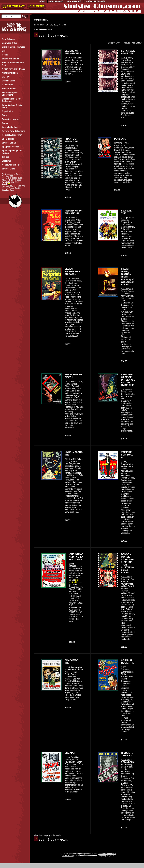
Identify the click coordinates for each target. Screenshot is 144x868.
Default (139, 43)
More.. (51, 29)
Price (133, 43)
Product (125, 43)
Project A (110, 856)
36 (51, 25)
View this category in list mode (47, 835)
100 (56, 25)
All (60, 25)
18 (47, 25)
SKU (118, 43)
